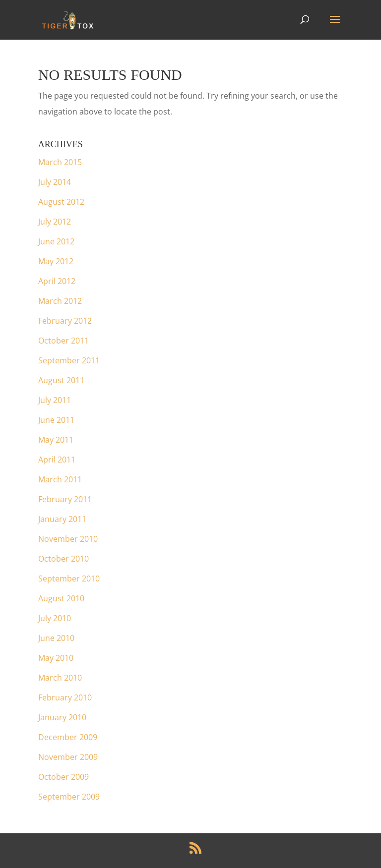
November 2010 (68, 539)
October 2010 (63, 559)
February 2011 (65, 499)
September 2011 (69, 360)
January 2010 (62, 717)
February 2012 (65, 321)
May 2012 (56, 261)
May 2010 (56, 658)
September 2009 (69, 797)
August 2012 (61, 202)
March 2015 (60, 162)
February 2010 (65, 697)
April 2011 (57, 460)
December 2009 (68, 737)
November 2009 (68, 757)
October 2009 (63, 777)
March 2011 (60, 479)
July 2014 (55, 182)
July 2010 (55, 618)
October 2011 (63, 341)
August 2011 (61, 380)
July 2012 (55, 222)
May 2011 (56, 440)
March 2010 (60, 678)
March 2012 (60, 301)
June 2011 (56, 420)
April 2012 (57, 281)
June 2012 (56, 241)
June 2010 (56, 638)
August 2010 (61, 598)
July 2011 (55, 400)
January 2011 (62, 519)
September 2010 (69, 579)
